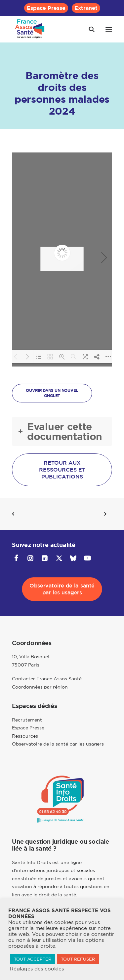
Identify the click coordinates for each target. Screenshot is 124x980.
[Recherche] (89, 29)
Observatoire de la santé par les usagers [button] (63, 589)
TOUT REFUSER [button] (78, 959)
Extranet (86, 8)
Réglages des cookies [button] (37, 969)
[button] (109, 29)
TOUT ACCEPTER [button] (33, 959)
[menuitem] (46, 8)
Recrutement (27, 720)
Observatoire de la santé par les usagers (58, 744)
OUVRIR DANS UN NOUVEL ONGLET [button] (52, 393)
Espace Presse (46, 8)
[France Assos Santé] (30, 29)
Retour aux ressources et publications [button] (63, 470)
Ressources (25, 736)
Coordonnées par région (40, 687)
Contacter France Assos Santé (47, 679)
